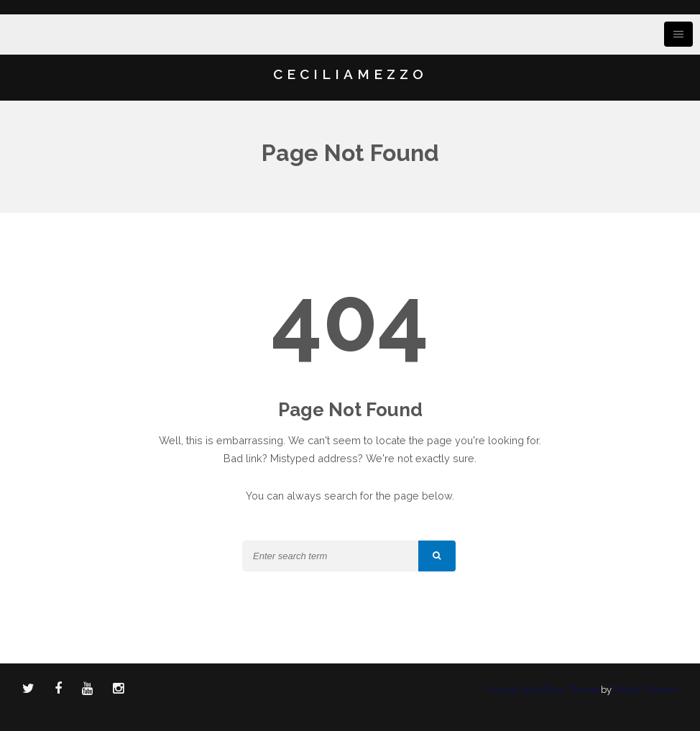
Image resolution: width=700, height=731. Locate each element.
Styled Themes (646, 690)
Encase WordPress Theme (543, 690)
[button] (437, 556)
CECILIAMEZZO (350, 74)
